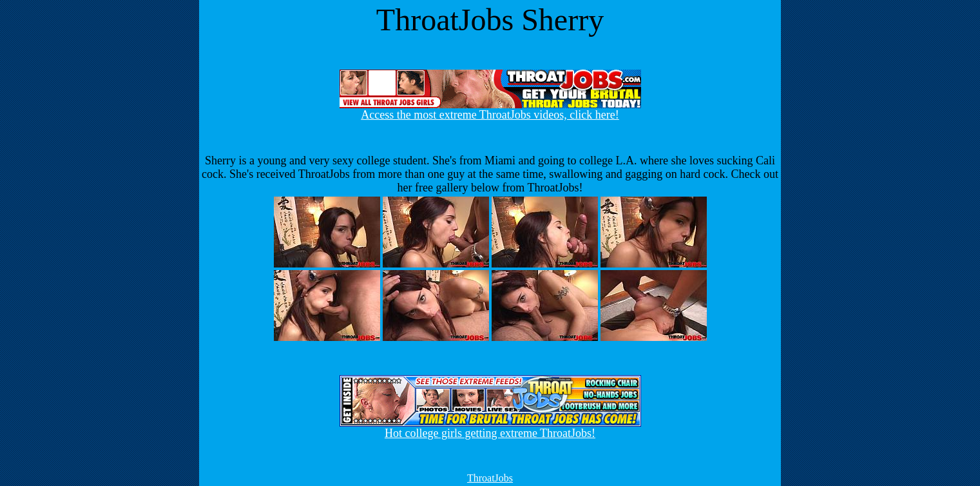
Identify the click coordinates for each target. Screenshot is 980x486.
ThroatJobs (490, 478)
